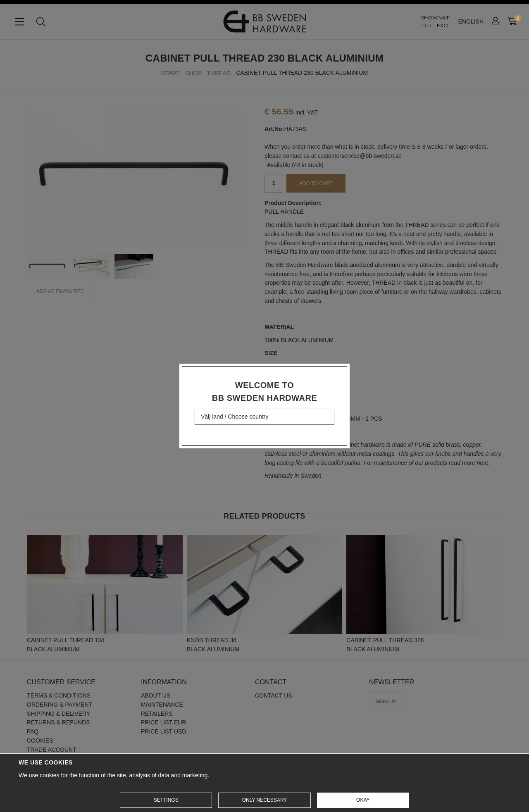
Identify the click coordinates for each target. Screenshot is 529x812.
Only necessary (265, 800)
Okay (363, 800)
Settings (166, 800)
